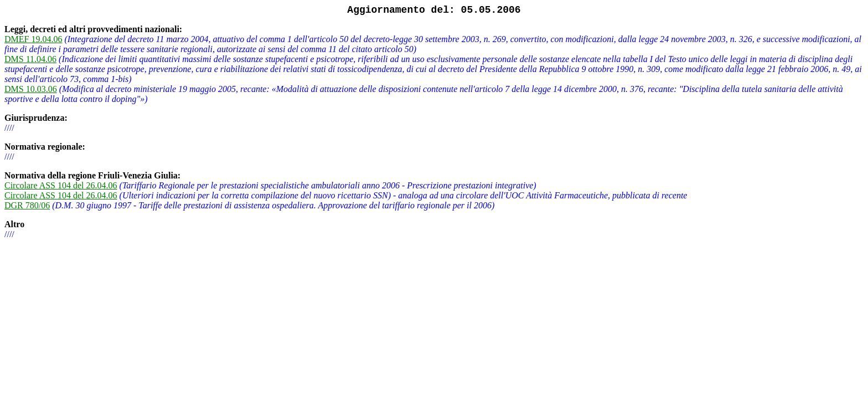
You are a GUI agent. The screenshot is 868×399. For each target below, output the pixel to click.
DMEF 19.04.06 (33, 39)
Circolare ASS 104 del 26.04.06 (61, 185)
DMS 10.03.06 (31, 89)
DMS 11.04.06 (30, 59)
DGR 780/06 (27, 205)
